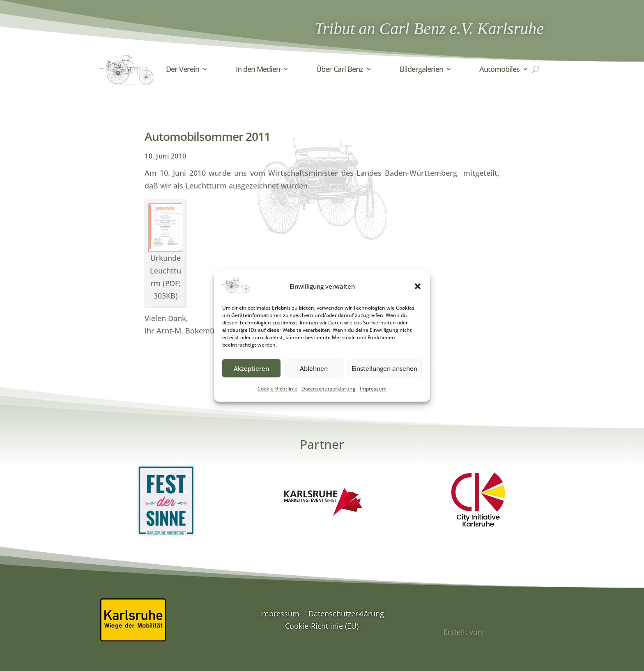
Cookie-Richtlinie (277, 398)
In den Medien (258, 69)
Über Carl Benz (340, 69)
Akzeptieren (251, 378)
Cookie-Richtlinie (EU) (322, 627)
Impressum (373, 398)
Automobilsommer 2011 (207, 136)
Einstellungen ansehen (384, 378)
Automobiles (499, 69)
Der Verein (183, 69)
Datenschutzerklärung (329, 398)
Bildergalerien (421, 69)
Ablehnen (314, 378)
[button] (418, 296)
